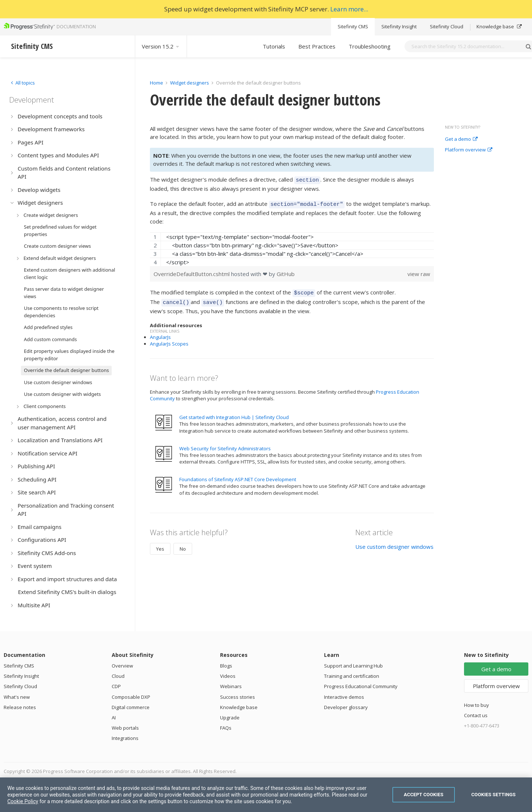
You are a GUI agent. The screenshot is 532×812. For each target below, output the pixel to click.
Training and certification (352, 676)
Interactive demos (344, 697)
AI (114, 718)
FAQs (226, 728)
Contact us (476, 715)
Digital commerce (131, 707)
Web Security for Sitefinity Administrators (225, 444)
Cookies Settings (494, 795)
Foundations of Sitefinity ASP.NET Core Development (238, 475)
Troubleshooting (370, 46)
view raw (419, 272)
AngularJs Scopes (169, 339)
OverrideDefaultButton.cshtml (192, 272)
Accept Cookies (424, 795)
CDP (116, 686)
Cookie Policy (23, 801)
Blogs (226, 666)
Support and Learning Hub (353, 666)
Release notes (20, 707)
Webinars (231, 686)
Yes (160, 544)
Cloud (118, 676)
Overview (122, 666)
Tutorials (274, 46)
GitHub (286, 272)
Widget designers (190, 83)
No (183, 544)
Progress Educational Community (361, 686)
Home (157, 83)
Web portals (125, 728)
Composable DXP (131, 697)
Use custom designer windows (394, 542)
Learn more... (349, 9)
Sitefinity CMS (353, 26)
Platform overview (469, 150)
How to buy (477, 705)
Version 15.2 (161, 46)
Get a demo (461, 139)
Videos (228, 676)
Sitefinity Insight (399, 26)
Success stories (238, 697)
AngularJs (160, 333)
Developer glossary (346, 707)
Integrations (125, 738)
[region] (292, 247)
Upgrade (230, 718)
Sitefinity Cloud (447, 26)
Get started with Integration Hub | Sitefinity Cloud (234, 413)
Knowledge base (499, 26)
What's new (17, 697)
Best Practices (317, 46)
